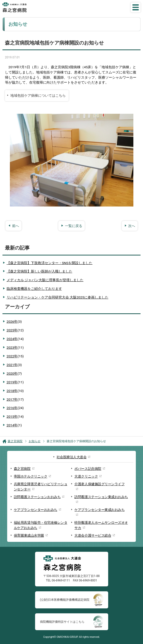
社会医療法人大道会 (72, 457)
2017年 (15, 400)
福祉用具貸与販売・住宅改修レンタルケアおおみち (41, 525)
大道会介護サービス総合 (93, 535)
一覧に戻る (74, 226)
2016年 (15, 408)
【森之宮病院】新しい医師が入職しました (40, 271)
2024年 (15, 339)
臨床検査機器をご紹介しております (34, 289)
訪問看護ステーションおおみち (37, 497)
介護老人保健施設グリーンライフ (99, 484)
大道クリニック (86, 476)
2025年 (15, 330)
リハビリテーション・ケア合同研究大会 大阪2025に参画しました (58, 297)
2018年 (15, 391)
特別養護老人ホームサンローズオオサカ (101, 525)
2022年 (15, 356)
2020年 (14, 374)
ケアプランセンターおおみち (36, 510)
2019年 (15, 382)
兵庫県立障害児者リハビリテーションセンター (41, 487)
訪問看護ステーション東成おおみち (101, 497)
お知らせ (35, 441)
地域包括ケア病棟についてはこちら (38, 95)
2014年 (14, 425)
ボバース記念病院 (88, 469)
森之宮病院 (15, 441)
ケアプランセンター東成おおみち (99, 510)
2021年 (14, 365)
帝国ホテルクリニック (31, 476)
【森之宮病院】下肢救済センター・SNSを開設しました (50, 263)
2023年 (15, 348)
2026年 (14, 322)
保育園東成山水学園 (29, 535)
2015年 (15, 417)
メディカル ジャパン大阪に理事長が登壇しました (45, 280)
